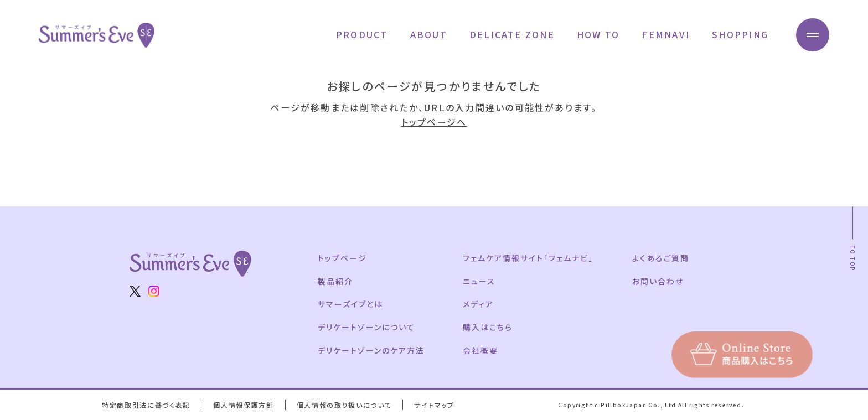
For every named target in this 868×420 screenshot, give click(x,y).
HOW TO (598, 34)
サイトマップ (434, 405)
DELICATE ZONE (512, 34)
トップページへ (434, 122)
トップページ (342, 258)
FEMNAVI (666, 34)
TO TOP (853, 258)
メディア (478, 304)
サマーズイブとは (350, 304)
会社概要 (480, 350)
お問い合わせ (658, 281)
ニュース (479, 281)
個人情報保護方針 (243, 405)
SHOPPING (740, 34)
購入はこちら (488, 327)
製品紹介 (335, 281)
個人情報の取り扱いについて (344, 405)
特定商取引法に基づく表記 (146, 405)
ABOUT (429, 34)
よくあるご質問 (661, 258)
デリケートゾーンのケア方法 (371, 350)
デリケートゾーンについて (366, 327)
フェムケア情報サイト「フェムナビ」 (528, 258)
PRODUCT (362, 34)
